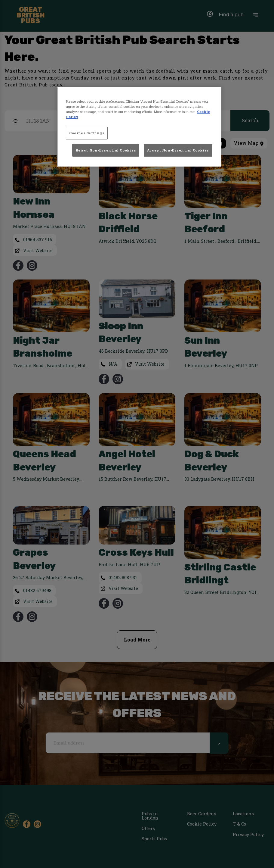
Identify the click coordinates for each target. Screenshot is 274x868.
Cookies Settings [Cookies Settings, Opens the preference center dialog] (87, 133)
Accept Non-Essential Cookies (178, 150)
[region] (139, 127)
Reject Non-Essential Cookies (106, 150)
